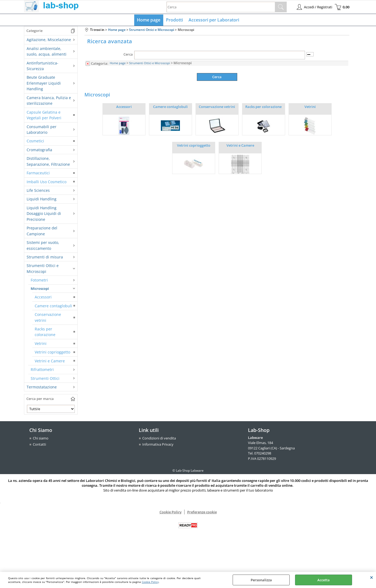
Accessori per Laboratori (214, 20)
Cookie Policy (150, 582)
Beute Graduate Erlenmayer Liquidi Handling (44, 84)
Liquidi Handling (42, 199)
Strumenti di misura (45, 257)
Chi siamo (41, 438)
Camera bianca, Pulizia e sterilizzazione (49, 101)
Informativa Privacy (158, 445)
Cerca (128, 55)
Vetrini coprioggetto (52, 353)
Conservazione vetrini (48, 318)
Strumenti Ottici (45, 379)
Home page (149, 20)
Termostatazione (42, 387)
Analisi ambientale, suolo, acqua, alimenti (47, 52)
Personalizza (261, 580)
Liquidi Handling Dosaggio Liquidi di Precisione (44, 214)
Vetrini (41, 344)
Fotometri (39, 281)
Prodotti (174, 20)
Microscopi (40, 289)
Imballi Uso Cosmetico (47, 182)
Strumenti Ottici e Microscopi (43, 269)
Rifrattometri (42, 370)
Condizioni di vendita (159, 438)
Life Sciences (38, 191)
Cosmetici (35, 141)
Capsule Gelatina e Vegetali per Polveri (44, 115)
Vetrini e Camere (50, 361)
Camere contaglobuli (53, 306)
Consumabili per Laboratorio (42, 130)
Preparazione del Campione (42, 231)
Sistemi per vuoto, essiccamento (43, 246)
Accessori (43, 297)
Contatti (39, 445)
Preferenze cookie (202, 513)
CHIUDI (372, 577)
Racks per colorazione (45, 332)
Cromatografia (39, 150)
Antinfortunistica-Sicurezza (42, 66)
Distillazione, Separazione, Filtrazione (48, 162)
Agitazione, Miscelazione (49, 40)
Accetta (324, 580)
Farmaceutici (38, 173)
